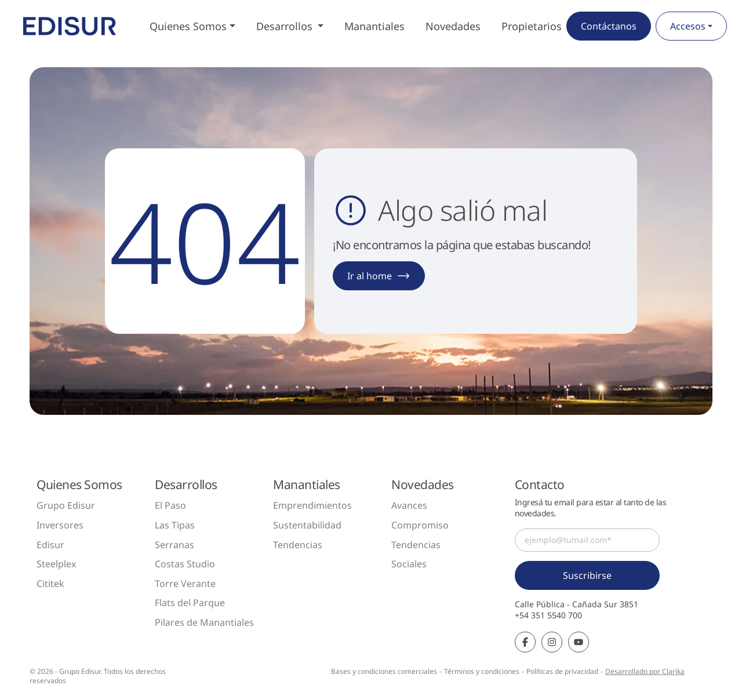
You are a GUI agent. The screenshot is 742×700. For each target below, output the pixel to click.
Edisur (50, 545)
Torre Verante (185, 584)
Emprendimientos (312, 505)
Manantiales (374, 26)
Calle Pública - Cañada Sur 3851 (576, 604)
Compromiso (420, 525)
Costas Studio (185, 564)
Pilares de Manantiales (204, 622)
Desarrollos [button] (286, 26)
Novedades (453, 26)
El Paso (170, 505)
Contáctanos (609, 26)
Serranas (174, 545)
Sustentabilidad (307, 525)
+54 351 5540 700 (548, 615)
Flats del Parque (190, 603)
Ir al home (379, 276)
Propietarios (532, 26)
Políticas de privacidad (562, 671)
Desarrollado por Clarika (645, 671)
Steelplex (56, 564)
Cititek (50, 584)
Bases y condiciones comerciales (384, 671)
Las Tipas (175, 525)
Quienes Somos (188, 26)
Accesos (688, 26)
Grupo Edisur (66, 505)
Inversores (60, 525)
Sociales (409, 564)
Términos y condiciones (482, 671)
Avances (409, 505)
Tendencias (298, 545)
